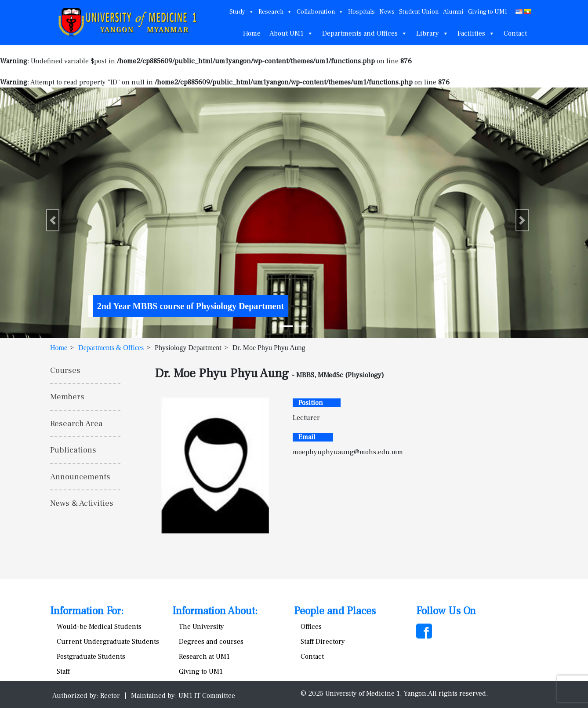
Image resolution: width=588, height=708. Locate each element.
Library (432, 33)
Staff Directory (323, 642)
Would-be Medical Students (99, 627)
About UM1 (291, 33)
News (387, 12)
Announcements (80, 477)
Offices (311, 627)
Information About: (215, 611)
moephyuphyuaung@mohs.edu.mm (348, 452)
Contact (515, 33)
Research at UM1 (204, 657)
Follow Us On (446, 611)
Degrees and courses (211, 642)
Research (275, 12)
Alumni (453, 12)
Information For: (87, 611)
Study (242, 12)
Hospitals (361, 12)
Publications (73, 450)
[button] (53, 220)
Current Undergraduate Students (108, 642)
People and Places (335, 611)
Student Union (419, 12)
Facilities (476, 33)
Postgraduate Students (91, 657)
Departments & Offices (111, 348)
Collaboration (320, 12)
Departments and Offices (365, 33)
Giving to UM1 (488, 12)
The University (201, 627)
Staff (63, 672)
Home (252, 33)
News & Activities (82, 503)
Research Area (76, 423)
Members (67, 397)
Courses (65, 370)
